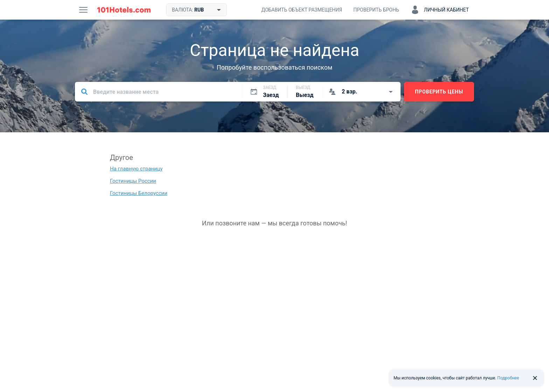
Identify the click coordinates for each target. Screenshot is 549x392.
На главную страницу (136, 169)
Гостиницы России (133, 181)
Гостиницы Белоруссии (139, 193)
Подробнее (508, 378)
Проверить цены (439, 92)
